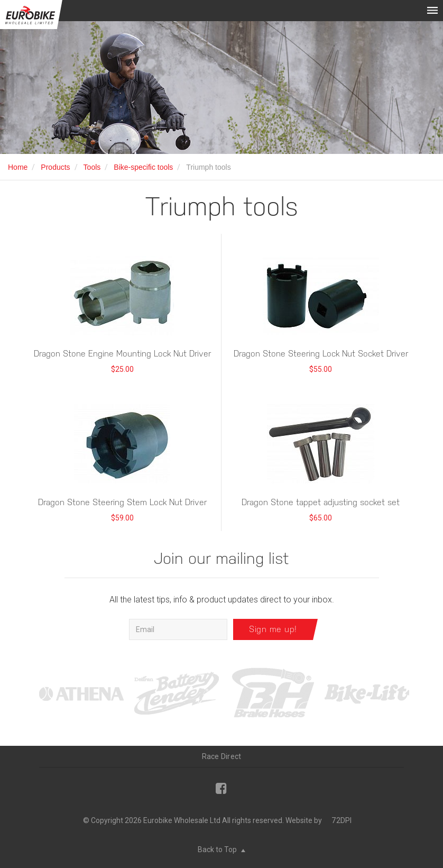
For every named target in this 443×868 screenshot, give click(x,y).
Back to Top (222, 849)
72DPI (342, 820)
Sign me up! (273, 629)
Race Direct (222, 756)
